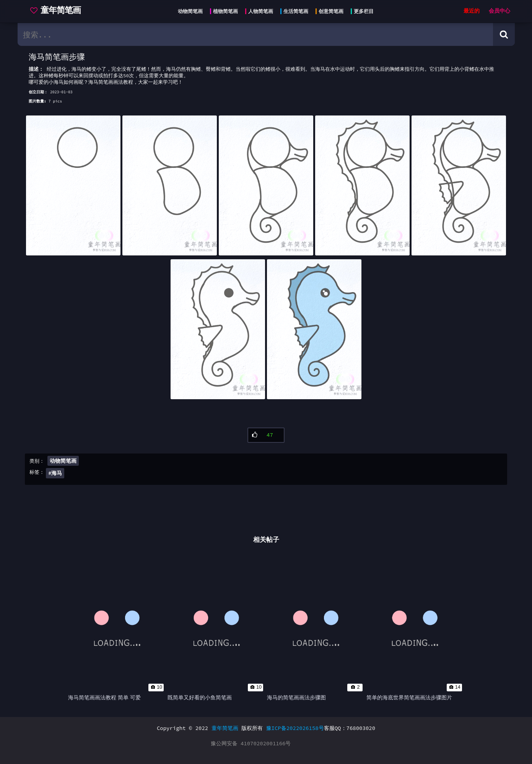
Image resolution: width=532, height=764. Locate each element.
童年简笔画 (225, 728)
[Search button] (504, 34)
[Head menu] (273, 11)
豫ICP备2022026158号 (295, 728)
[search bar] (255, 34)
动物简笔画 (63, 461)
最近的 (472, 11)
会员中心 (499, 11)
